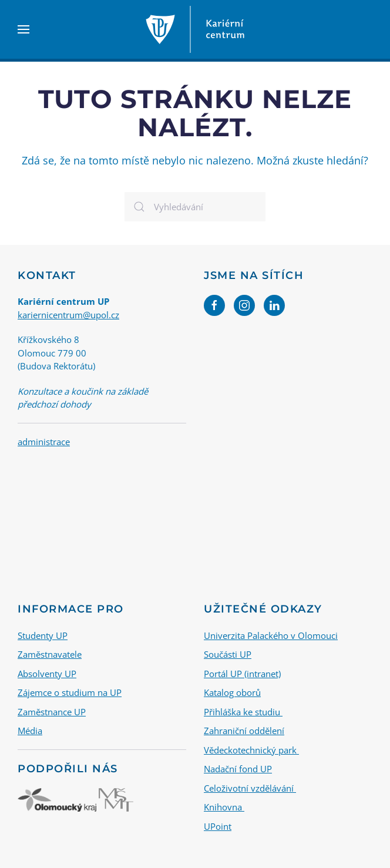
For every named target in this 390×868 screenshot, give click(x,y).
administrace (44, 442)
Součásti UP (228, 654)
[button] (23, 29)
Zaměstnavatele (50, 654)
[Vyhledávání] (195, 207)
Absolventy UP (47, 674)
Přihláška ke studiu (243, 712)
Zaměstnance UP (52, 712)
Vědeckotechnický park (251, 750)
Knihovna (224, 807)
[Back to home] (195, 29)
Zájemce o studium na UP (70, 692)
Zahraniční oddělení (244, 731)
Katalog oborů (232, 692)
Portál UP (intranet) (242, 674)
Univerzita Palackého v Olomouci (271, 635)
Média (30, 731)
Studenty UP (43, 635)
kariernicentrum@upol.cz (68, 315)
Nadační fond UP (238, 769)
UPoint (218, 826)
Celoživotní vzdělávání (250, 788)
